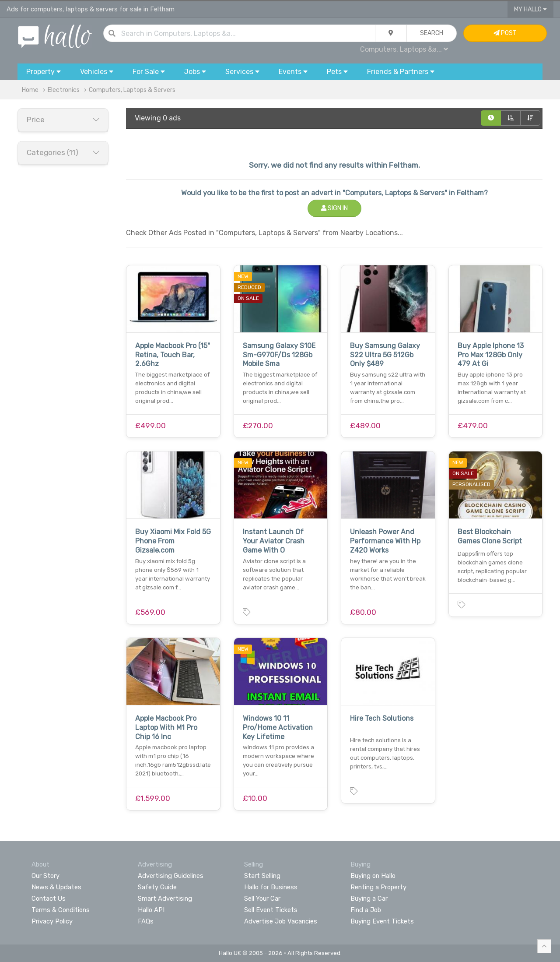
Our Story (45, 876)
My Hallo (530, 9)
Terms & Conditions (61, 910)
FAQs (146, 921)
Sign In (334, 208)
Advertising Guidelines (171, 876)
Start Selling (262, 876)
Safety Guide (157, 887)
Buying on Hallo (373, 876)
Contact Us (49, 899)
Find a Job (366, 910)
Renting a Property (378, 887)
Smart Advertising (165, 899)
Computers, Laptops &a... (404, 49)
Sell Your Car (262, 899)
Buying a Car (369, 899)
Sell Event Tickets (271, 910)
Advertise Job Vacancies (281, 921)
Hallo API (151, 910)
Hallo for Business (271, 887)
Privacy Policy (52, 921)
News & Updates (56, 887)
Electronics (64, 90)
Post (505, 33)
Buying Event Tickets (382, 921)
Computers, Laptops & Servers (132, 90)
